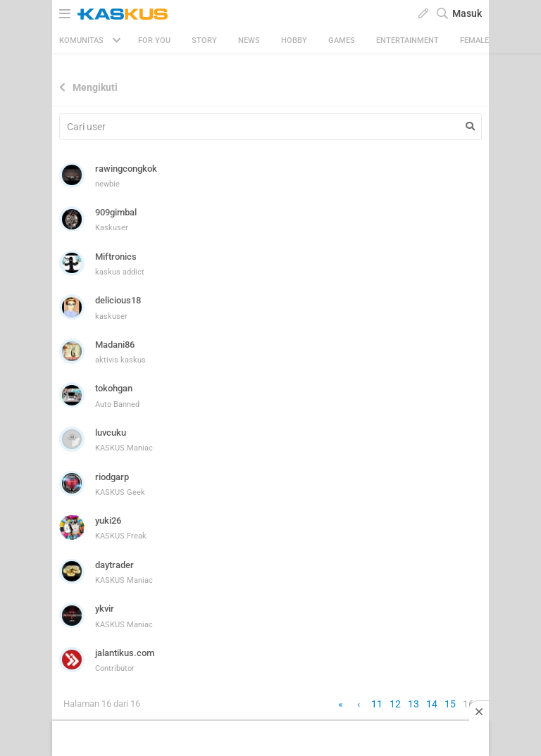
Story (204, 40)
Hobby (294, 40)
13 (413, 704)
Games (342, 40)
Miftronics (116, 257)
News (249, 40)
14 (432, 704)
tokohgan (114, 388)
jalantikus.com (125, 653)
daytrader (114, 565)
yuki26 (108, 521)
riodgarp (112, 477)
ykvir (105, 609)
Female (474, 40)
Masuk (467, 13)
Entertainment (408, 40)
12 (395, 704)
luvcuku (111, 433)
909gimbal (116, 212)
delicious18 (118, 300)
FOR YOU (154, 40)
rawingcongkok (126, 169)
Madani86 (115, 345)
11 (377, 704)
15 (450, 704)
